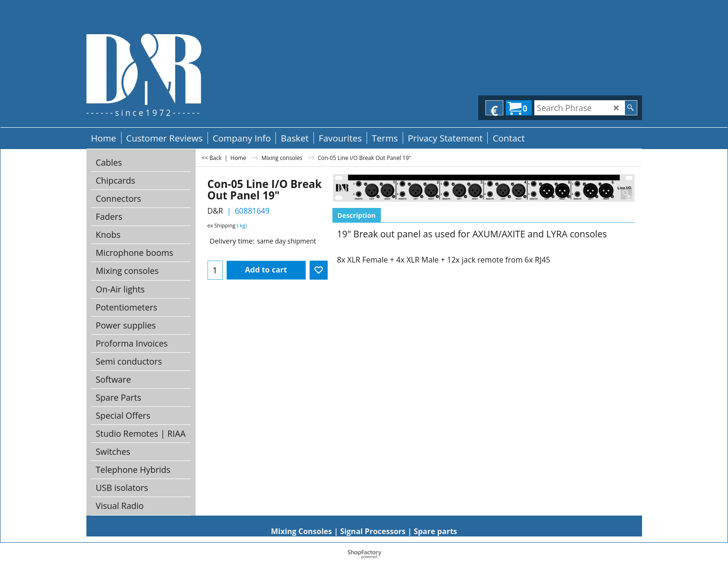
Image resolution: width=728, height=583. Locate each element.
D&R (215, 211)
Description (357, 215)
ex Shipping (222, 225)
